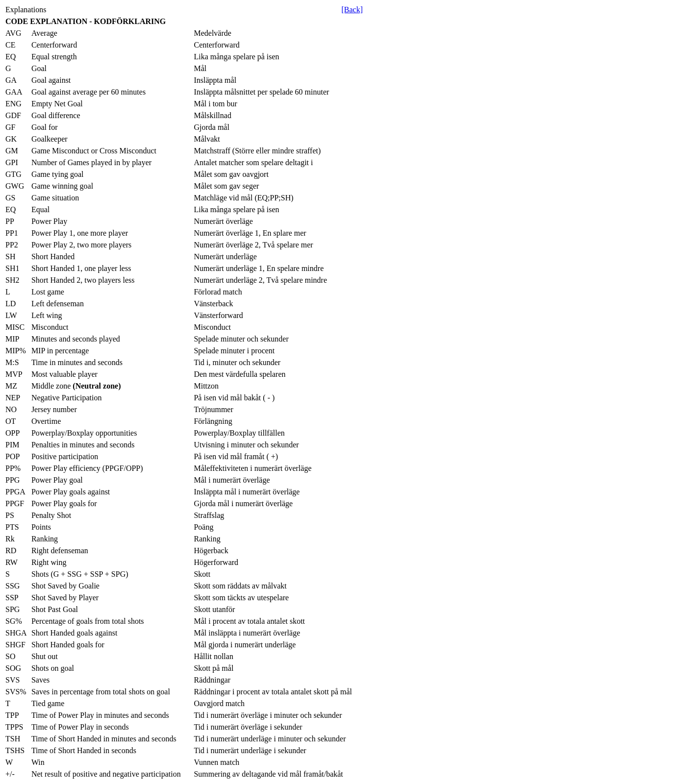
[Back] (352, 10)
